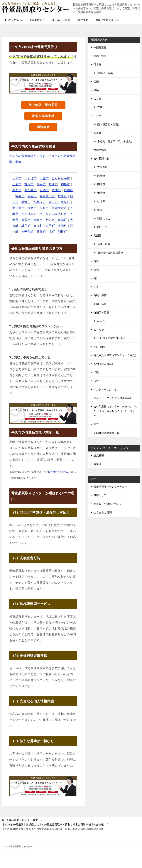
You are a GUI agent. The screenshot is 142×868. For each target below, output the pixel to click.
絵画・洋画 (100, 56)
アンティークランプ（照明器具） (113, 398)
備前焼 (101, 193)
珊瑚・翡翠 (100, 304)
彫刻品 (97, 235)
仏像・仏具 (104, 244)
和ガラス (102, 227)
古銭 (96, 261)
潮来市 (38, 220)
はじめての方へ (13, 20)
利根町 (62, 232)
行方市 (50, 220)
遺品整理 (99, 456)
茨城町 (62, 220)
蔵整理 (97, 464)
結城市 (26, 202)
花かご (101, 321)
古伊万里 (102, 167)
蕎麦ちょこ (104, 218)
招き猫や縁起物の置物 (110, 253)
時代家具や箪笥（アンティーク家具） (116, 355)
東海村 (38, 226)
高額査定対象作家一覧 (106, 433)
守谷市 (32, 196)
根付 (96, 381)
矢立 (96, 424)
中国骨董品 (100, 47)
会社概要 (83, 20)
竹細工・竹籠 (101, 312)
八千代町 (28, 232)
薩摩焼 (101, 176)
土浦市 (17, 184)
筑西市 (53, 184)
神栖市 (65, 184)
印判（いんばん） (104, 364)
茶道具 (97, 133)
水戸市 (17, 178)
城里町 (26, 226)
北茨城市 (18, 208)
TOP (22, 820)
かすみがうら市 (56, 214)
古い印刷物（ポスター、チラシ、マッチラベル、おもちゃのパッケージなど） (116, 411)
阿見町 (65, 202)
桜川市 (44, 208)
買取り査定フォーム (107, 20)
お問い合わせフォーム (56, 472)
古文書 (97, 99)
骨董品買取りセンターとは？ (110, 487)
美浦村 (62, 226)
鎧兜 (96, 270)
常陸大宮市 (59, 208)
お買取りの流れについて (108, 504)
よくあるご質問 (61, 20)
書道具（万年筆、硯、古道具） (115, 141)
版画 (96, 82)
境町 (52, 232)
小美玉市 (40, 202)
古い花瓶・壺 (101, 158)
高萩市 (26, 220)
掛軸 (96, 90)
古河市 (29, 184)
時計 (96, 278)
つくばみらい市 (32, 214)
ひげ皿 (101, 201)
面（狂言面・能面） (109, 124)
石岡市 (44, 190)
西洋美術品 (100, 150)
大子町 (50, 226)
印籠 (96, 372)
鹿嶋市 (69, 190)
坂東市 (62, 196)
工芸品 (97, 116)
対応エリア (100, 495)
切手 (96, 287)
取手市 (41, 184)
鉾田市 (53, 202)
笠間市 (56, 190)
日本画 (97, 64)
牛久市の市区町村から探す (27, 156)
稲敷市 (32, 208)
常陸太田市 (47, 196)
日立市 (44, 178)
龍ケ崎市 (31, 190)
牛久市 (17, 190)
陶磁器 (101, 184)
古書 (100, 107)
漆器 (100, 210)
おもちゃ (99, 330)
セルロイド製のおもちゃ (111, 338)
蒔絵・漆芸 (100, 295)
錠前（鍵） (100, 347)
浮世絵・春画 (105, 73)
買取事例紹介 (37, 20)
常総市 (20, 196)
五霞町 (41, 232)
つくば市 (31, 178)
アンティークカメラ (105, 389)
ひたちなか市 (61, 178)
